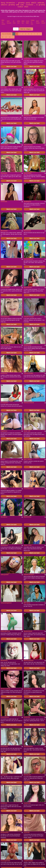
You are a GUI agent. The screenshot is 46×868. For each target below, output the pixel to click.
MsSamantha (5, 832)
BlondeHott (4, 231)
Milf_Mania (27, 603)
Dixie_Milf (4, 87)
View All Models (7, 34)
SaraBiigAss (27, 202)
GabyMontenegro (29, 317)
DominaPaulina (28, 746)
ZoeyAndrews (5, 717)
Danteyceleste (28, 631)
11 (6, 37)
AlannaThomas (28, 145)
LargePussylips (28, 861)
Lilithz (3, 259)
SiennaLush (27, 775)
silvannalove (4, 145)
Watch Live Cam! (11, 67)
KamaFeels (4, 373)
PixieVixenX (27, 231)
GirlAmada (4, 202)
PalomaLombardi (29, 403)
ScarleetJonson (28, 259)
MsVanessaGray (6, 689)
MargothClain (28, 116)
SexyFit (3, 459)
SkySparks (4, 173)
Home (16, 29)
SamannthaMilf (5, 287)
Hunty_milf (27, 431)
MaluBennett (27, 345)
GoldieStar (27, 717)
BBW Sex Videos (3, 22)
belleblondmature (29, 575)
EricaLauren (4, 746)
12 (10, 37)
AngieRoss (4, 431)
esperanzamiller (28, 373)
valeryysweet (5, 575)
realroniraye (4, 59)
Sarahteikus (4, 545)
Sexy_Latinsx (28, 459)
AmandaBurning (29, 489)
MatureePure (27, 517)
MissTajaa (4, 489)
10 (3, 37)
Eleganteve (4, 775)
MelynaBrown (28, 287)
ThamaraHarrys (5, 345)
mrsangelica (4, 403)
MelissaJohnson (29, 660)
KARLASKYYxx (5, 631)
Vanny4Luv (4, 517)
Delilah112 (4, 803)
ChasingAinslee (5, 861)
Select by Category (26, 29)
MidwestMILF (28, 173)
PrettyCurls (4, 116)
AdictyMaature (5, 317)
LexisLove (27, 59)
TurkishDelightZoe (6, 603)
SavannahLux (28, 689)
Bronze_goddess (29, 87)
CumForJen (27, 803)
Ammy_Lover (28, 545)
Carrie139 (27, 832)
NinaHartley (4, 660)
